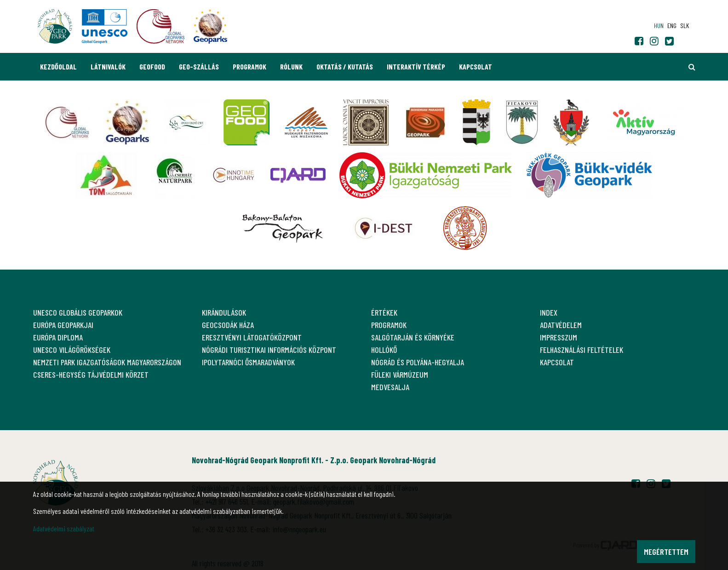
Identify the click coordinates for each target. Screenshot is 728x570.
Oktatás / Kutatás (345, 66)
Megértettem (666, 552)
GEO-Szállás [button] (199, 66)
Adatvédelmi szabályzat (64, 528)
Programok (249, 66)
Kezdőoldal (58, 66)
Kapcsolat (476, 66)
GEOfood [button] (152, 66)
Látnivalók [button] (108, 66)
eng (672, 26)
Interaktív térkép (416, 66)
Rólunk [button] (291, 66)
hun (659, 26)
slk (685, 26)
